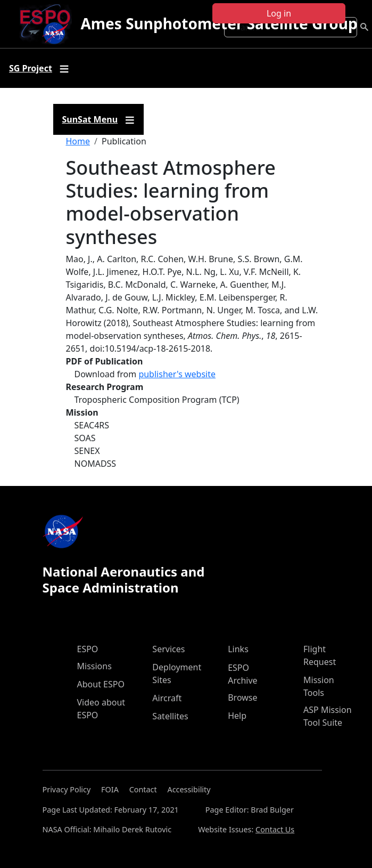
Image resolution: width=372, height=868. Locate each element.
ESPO (88, 649)
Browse (242, 697)
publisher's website (177, 374)
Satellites (170, 716)
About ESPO (101, 684)
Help (237, 716)
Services (168, 649)
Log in (279, 13)
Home (78, 141)
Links (238, 649)
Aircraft (167, 698)
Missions (94, 666)
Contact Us (275, 829)
